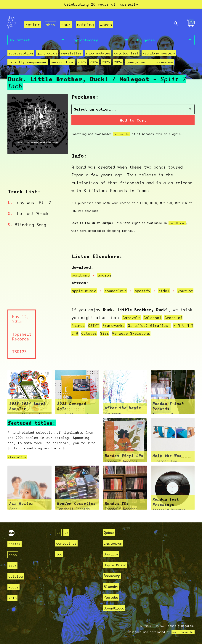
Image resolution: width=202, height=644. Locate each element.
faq (60, 554)
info (13, 598)
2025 (106, 64)
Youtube (112, 597)
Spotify (112, 554)
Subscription (21, 55)
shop (51, 25)
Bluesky (112, 586)
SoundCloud (116, 608)
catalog (86, 25)
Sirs (116, 338)
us (59, 532)
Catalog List (126, 55)
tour (67, 25)
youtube (85, 296)
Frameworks (116, 330)
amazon (106, 272)
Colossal (155, 323)
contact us (68, 543)
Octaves (100, 338)
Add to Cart (133, 117)
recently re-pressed (28, 64)
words (107, 25)
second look (62, 64)
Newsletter (71, 55)
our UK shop (178, 220)
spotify (147, 288)
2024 (94, 64)
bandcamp (81, 272)
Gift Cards (47, 55)
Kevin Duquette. (182, 632)
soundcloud (118, 288)
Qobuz (110, 532)
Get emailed (123, 131)
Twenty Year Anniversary (149, 64)
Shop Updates (98, 55)
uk (68, 532)
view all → (18, 462)
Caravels (132, 323)
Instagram (115, 543)
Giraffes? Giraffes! (155, 330)
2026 (118, 64)
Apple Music (117, 565)
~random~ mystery (159, 55)
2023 (82, 64)
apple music (85, 288)
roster (33, 25)
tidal (170, 288)
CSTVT (95, 330)
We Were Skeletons (145, 338)
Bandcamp (113, 576)
